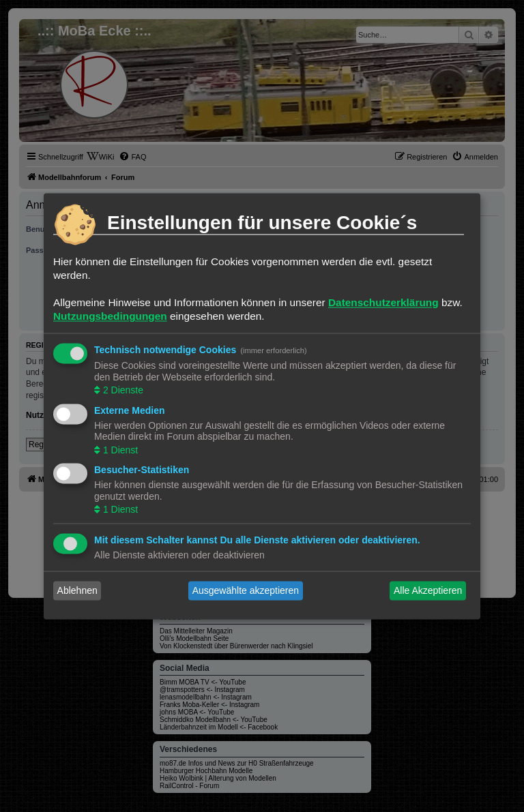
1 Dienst (119, 450)
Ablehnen (77, 590)
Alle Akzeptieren (428, 590)
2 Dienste (122, 391)
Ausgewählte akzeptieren (246, 590)
